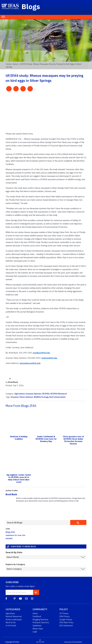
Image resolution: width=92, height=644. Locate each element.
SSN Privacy (65, 616)
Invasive (15, 397)
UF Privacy (64, 613)
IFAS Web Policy (66, 622)
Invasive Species (33, 394)
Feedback (37, 616)
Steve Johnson (26, 397)
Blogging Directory (40, 619)
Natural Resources (14, 616)
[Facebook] (6, 599)
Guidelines (37, 626)
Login (35, 632)
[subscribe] (36, 592)
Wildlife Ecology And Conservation (50, 397)
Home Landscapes (14, 619)
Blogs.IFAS (10, 532)
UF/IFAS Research (59, 394)
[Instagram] (32, 599)
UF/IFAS (46, 394)
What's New (38, 629)
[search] (78, 522)
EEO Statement (66, 626)
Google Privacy (66, 619)
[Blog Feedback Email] (26, 599)
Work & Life (11, 622)
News (16, 64)
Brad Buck (11, 494)
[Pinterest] (15, 599)
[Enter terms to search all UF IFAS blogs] (38, 523)
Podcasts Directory (41, 622)
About (35, 613)
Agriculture (20, 394)
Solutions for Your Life (15, 535)
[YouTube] (20, 599)
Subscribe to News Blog (23, 546)
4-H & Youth (11, 626)
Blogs (31, 6)
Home (9, 64)
